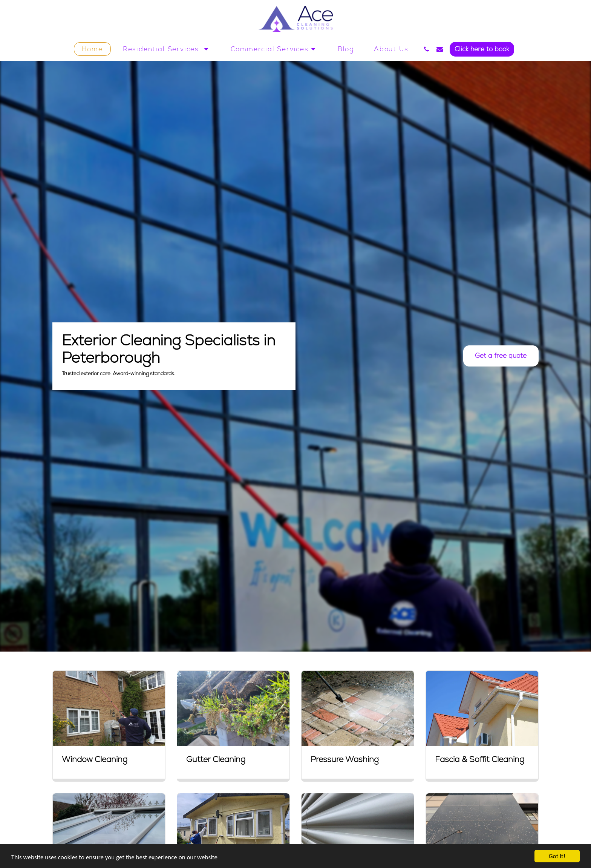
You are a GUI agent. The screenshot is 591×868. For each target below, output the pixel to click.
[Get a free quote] (501, 356)
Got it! (557, 856)
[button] (167, 49)
